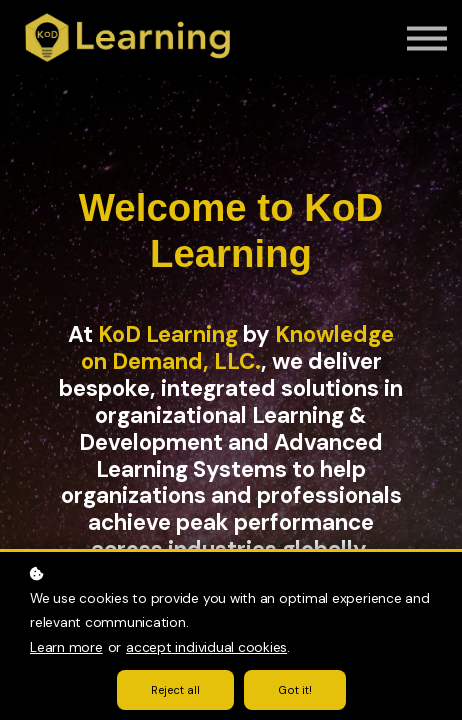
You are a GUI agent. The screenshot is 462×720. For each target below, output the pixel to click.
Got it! (295, 690)
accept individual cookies (206, 647)
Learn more (66, 647)
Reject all (175, 690)
